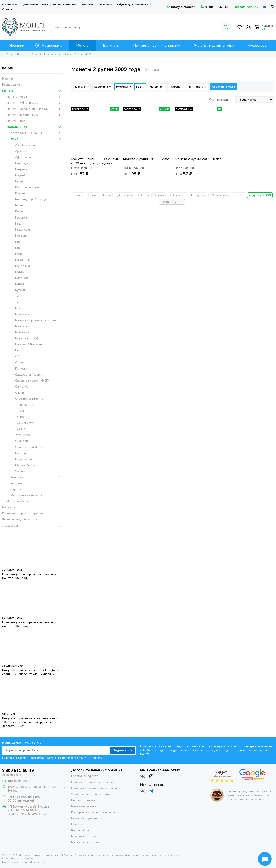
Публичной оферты (90, 758)
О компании (10, 5)
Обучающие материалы (132, 5)
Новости (77, 824)
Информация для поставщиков (93, 812)
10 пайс (159, 195)
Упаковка (106, 5)
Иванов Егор (38, 862)
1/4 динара (124, 195)
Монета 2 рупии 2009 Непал (146, 159)
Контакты (88, 5)
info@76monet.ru (182, 7)
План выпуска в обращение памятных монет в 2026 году (29, 576)
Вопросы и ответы (84, 800)
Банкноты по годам (85, 842)
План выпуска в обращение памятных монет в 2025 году (29, 624)
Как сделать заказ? (85, 806)
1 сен (107, 195)
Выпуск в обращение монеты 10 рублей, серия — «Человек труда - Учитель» (31, 672)
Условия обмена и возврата (91, 794)
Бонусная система (65, 5)
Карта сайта (80, 830)
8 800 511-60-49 (214, 7)
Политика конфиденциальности (94, 788)
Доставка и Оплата (35, 5)
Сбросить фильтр (224, 87)
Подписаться (123, 750)
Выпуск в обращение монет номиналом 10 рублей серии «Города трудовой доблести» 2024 (30, 722)
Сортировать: (220, 100)
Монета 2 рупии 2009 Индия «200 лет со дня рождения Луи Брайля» (95, 161)
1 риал (93, 195)
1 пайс (78, 195)
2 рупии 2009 (260, 195)
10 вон (143, 195)
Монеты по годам (84, 836)
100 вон (238, 195)
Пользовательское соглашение (94, 782)
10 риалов (178, 195)
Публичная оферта (85, 776)
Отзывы (7, 9)
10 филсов (218, 195)
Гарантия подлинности (87, 818)
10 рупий (198, 195)
